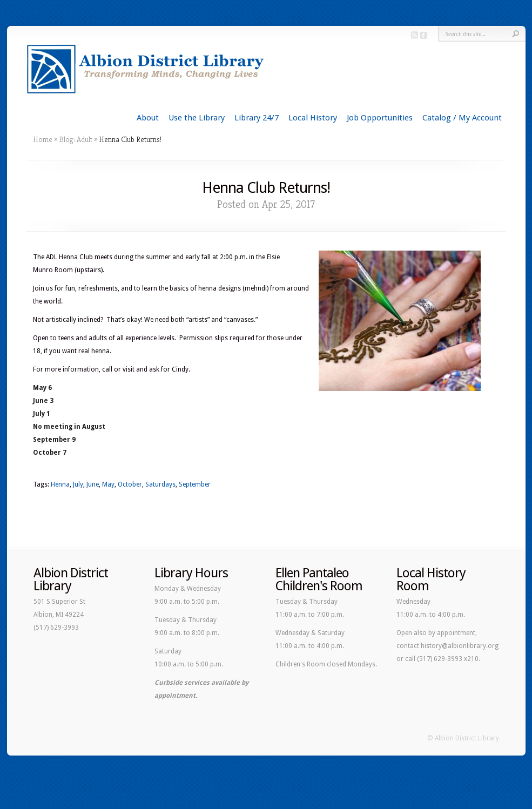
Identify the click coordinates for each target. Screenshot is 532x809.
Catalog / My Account (462, 118)
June (93, 484)
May (108, 484)
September (195, 484)
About (148, 118)
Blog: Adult (76, 139)
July (78, 484)
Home (43, 139)
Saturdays (160, 484)
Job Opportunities (380, 118)
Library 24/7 (257, 118)
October (130, 484)
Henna (60, 484)
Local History (313, 118)
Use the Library (197, 118)
